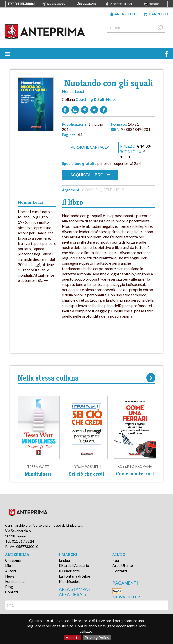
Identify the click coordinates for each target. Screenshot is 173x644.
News (10, 576)
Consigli (92, 190)
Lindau (64, 560)
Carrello (156, 14)
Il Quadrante (69, 571)
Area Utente (123, 565)
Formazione (15, 581)
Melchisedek (69, 581)
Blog (9, 587)
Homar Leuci (73, 91)
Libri (9, 565)
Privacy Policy (97, 638)
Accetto (73, 638)
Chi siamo (13, 560)
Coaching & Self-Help (95, 99)
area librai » (73, 595)
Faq (116, 560)
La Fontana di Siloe (74, 576)
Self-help (114, 190)
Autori (10, 571)
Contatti (12, 592)
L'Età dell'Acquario (74, 565)
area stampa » (75, 589)
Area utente (125, 14)
